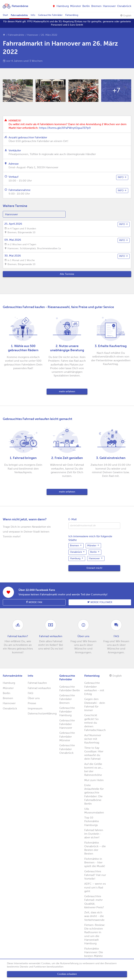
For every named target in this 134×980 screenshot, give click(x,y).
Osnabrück (124, 6)
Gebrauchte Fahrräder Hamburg (67, 712)
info (122, 177)
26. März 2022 (49, 35)
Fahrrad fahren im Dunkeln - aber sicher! (94, 834)
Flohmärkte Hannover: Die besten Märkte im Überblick (94, 954)
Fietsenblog (72, 15)
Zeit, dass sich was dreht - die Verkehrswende (94, 916)
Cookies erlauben (67, 974)
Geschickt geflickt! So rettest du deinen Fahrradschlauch (95, 723)
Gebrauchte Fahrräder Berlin (70, 688)
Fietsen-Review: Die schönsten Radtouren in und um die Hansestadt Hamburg (95, 934)
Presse (32, 703)
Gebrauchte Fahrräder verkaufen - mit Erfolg (94, 688)
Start (5, 15)
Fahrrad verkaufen (39, 688)
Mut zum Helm (94, 780)
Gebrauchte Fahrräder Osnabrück (67, 749)
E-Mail (72, 519)
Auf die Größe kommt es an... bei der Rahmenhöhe (94, 770)
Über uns (34, 698)
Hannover (109, 6)
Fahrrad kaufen (37, 683)
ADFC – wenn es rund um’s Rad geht (95, 887)
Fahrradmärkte (19, 15)
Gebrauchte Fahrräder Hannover (67, 724)
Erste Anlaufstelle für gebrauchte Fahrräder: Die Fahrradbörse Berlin (94, 794)
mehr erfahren (67, 391)
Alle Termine (67, 274)
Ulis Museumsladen (94, 811)
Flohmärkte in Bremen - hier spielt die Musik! (95, 863)
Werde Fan (34, 602)
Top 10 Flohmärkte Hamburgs (92, 821)
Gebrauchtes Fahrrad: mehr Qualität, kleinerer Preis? (94, 902)
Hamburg (63, 6)
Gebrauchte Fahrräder (50, 15)
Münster (76, 6)
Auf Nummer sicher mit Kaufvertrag (93, 739)
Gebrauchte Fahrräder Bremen (67, 699)
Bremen (96, 6)
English (126, 15)
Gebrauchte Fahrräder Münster (67, 737)
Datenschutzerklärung (42, 713)
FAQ (30, 693)
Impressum (35, 708)
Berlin (86, 6)
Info (33, 15)
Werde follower (100, 602)
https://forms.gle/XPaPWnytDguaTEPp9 (65, 128)
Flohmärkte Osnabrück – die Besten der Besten (95, 848)
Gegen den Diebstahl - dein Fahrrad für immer (95, 705)
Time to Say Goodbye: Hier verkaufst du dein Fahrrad (94, 753)
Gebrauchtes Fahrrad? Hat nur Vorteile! (95, 875)
